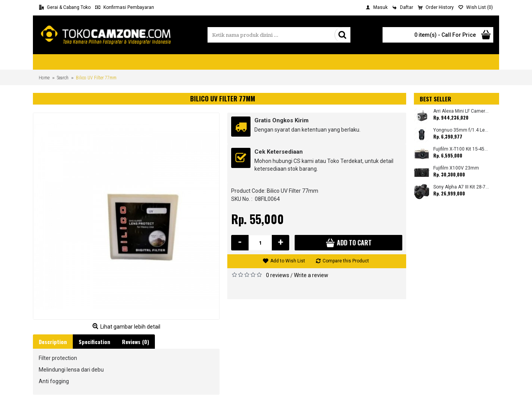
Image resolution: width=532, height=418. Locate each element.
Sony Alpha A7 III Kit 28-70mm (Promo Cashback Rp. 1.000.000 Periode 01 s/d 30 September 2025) (461, 187)
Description (53, 342)
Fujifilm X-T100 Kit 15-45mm (461, 149)
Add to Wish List (288, 261)
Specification (94, 342)
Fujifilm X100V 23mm (456, 168)
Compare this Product (346, 261)
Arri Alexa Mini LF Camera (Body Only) (461, 111)
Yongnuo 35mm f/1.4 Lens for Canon (461, 130)
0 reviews (278, 275)
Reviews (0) (136, 342)
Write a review (311, 275)
